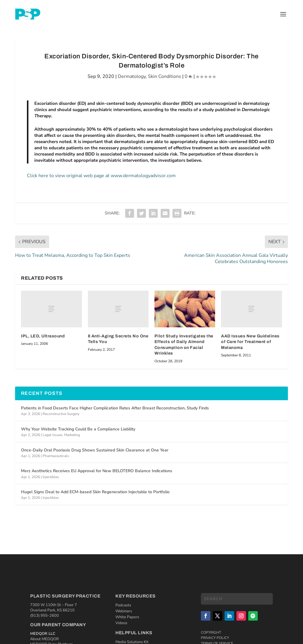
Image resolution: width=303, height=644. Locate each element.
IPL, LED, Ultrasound (43, 336)
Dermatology (132, 76)
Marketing (72, 435)
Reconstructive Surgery (61, 414)
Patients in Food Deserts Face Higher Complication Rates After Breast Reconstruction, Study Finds (115, 408)
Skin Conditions (165, 76)
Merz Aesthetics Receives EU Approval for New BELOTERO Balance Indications (97, 471)
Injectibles (51, 477)
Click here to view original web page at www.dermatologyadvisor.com (101, 176)
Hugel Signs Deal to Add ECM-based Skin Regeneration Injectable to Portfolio (95, 492)
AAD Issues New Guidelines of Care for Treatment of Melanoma (250, 342)
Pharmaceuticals (56, 456)
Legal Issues (53, 435)
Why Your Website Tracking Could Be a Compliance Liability (78, 429)
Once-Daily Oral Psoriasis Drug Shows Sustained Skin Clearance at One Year (95, 450)
